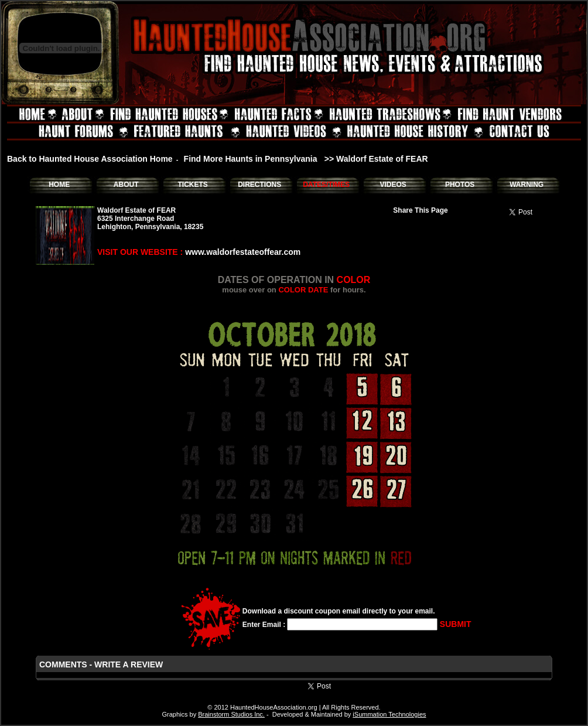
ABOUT (126, 185)
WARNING (527, 185)
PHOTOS (460, 185)
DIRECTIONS (259, 185)
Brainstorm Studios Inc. (231, 714)
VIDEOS (393, 185)
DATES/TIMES (326, 185)
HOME (59, 185)
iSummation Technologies (389, 714)
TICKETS (192, 185)
